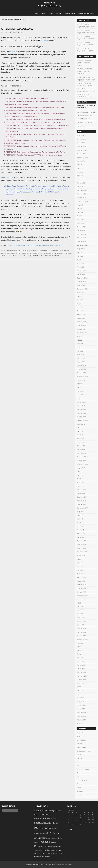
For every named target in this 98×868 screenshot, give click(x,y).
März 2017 (81, 530)
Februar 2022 (81, 314)
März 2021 (81, 355)
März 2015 (81, 618)
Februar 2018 (81, 490)
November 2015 (82, 588)
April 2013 (80, 698)
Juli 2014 (80, 647)
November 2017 (82, 501)
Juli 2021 (80, 340)
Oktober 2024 (81, 198)
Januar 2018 (81, 493)
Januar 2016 (81, 581)
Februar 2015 (81, 621)
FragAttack (45, 40)
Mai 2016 (80, 566)
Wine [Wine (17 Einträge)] (42, 856)
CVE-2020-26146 (11, 256)
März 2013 (81, 702)
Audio (79, 736)
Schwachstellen (49, 256)
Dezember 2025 (82, 146)
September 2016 (82, 552)
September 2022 (82, 289)
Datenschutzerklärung (86, 13)
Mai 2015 (80, 610)
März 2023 (81, 267)
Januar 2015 (81, 625)
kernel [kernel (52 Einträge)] (44, 834)
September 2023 (82, 245)
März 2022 (81, 311)
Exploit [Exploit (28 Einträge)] (55, 823)
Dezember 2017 (82, 497)
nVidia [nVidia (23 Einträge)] (36, 842)
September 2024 (82, 201)
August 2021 (81, 336)
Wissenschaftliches (83, 795)
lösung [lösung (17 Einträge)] (48, 838)
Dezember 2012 (82, 712)
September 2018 (82, 464)
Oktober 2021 (81, 329)
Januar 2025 (81, 187)
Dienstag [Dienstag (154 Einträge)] (40, 823)
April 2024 (80, 219)
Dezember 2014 (82, 628)
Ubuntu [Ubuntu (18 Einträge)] (50, 853)
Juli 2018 (80, 471)
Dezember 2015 (82, 585)
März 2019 (81, 442)
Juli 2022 (80, 296)
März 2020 (81, 398)
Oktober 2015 (81, 592)
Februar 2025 (81, 183)
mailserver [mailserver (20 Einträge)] (54, 838)
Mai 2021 (80, 347)
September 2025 (82, 157)
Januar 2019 (81, 450)
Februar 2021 (81, 358)
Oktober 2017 (81, 504)
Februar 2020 (81, 402)
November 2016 (82, 544)
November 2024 (82, 194)
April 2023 (80, 263)
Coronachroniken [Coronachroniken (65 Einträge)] (42, 818)
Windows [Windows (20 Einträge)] (37, 856)
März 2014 (81, 661)
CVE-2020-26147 (22, 256)
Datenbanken (81, 747)
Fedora (44, 13)
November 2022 (82, 282)
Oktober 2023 (81, 241)
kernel (37, 256)
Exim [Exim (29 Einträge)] (51, 823)
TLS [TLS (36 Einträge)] (46, 853)
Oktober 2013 (81, 680)
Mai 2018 (80, 479)
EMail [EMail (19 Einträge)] (47, 823)
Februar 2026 (81, 139)
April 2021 (80, 351)
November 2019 (82, 413)
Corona (80, 744)
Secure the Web (82, 780)
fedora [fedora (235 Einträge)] (39, 828)
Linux (36, 13)
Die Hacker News (8, 178)
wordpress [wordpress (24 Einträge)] (47, 856)
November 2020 (82, 369)
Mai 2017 (80, 523)
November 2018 (82, 457)
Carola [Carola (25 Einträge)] (59, 811)
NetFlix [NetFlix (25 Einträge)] (60, 838)
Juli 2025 (80, 165)
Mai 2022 (80, 303)
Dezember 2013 (82, 672)
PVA (78, 777)
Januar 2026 (81, 143)
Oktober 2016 (81, 548)
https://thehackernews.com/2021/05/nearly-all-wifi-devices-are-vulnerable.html (37, 245)
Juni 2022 (80, 300)
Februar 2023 (81, 271)
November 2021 (82, 325)
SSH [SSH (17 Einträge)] (56, 850)
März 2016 (81, 574)
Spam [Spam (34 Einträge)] (53, 850)
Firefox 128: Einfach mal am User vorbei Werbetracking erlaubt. (86, 94)
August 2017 (81, 512)
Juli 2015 (80, 603)
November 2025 (82, 150)
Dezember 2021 (82, 322)
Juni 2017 (80, 519)
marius (20, 32)
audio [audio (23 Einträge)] (36, 811)
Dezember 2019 (82, 409)
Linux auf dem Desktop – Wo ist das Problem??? (85, 63)
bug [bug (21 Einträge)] (55, 811)
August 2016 (81, 555)
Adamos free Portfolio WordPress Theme (41, 864)
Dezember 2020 (82, 366)
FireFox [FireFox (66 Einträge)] (47, 828)
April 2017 (80, 526)
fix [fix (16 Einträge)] (52, 828)
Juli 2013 (80, 687)
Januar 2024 (81, 230)
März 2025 (81, 179)
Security (59, 13)
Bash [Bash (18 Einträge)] (40, 811)
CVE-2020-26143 (48, 253)
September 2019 (82, 420)
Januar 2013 (81, 709)
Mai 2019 (80, 435)
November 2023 (82, 238)
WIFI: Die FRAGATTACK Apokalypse (17, 29)
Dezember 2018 (82, 453)
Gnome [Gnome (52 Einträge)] (37, 834)
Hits (87, 112)
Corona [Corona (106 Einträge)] (45, 814)
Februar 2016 (81, 577)
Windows (57, 256)
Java (51, 13)
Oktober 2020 (81, 373)
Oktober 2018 (81, 461)
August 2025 (81, 161)
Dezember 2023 (82, 234)
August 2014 (81, 643)
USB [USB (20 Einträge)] (60, 853)
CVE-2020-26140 (15, 253)
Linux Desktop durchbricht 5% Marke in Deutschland (85, 86)
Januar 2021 (81, 362)
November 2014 (82, 632)
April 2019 (80, 439)
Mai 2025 (80, 172)
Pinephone (81, 773)
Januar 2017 (81, 537)
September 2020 (82, 377)
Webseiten (80, 112)
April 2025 (80, 176)
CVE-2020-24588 (61, 250)
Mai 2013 (80, 694)
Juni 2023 (80, 256)
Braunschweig (70, 13)
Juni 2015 (80, 607)
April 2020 (80, 395)
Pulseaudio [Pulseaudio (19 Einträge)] (51, 847)
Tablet (79, 788)
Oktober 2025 (81, 154)
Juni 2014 (80, 650)
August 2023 (81, 249)
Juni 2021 (80, 344)
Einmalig (92, 112)
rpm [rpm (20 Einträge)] (59, 847)
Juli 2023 (80, 252)
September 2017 (82, 508)
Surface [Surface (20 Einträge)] (60, 850)
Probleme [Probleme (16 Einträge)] (53, 842)
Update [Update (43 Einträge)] (56, 853)
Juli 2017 (80, 515)
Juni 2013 (80, 691)
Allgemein (80, 733)
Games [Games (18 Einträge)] (55, 828)
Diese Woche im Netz (84, 751)
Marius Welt (49, 3)
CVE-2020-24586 (38, 250)
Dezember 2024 (82, 190)
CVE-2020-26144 (59, 253)
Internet (15, 250)
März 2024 (81, 223)
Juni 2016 (80, 563)
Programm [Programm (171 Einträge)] (41, 846)
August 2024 (81, 205)
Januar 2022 (81, 318)
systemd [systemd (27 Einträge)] (37, 853)
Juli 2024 (80, 209)
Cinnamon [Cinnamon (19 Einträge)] (37, 815)
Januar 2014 (81, 669)
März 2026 (81, 136)
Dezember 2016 (82, 541)
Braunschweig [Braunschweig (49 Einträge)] (48, 811)
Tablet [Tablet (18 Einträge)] (43, 853)
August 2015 (81, 599)
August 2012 (81, 723)
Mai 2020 (80, 391)
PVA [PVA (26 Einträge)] (56, 847)
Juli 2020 (80, 384)
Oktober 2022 (81, 285)
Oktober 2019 (81, 417)
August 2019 (81, 424)
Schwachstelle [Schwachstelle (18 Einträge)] (38, 850)
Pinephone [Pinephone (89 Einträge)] (44, 842)
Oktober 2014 (81, 636)
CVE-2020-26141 (26, 253)
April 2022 (80, 307)
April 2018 (80, 482)
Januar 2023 (81, 274)
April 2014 (80, 658)
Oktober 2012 (81, 720)
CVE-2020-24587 (50, 250)
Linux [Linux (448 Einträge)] (51, 833)
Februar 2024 (81, 227)
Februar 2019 (81, 446)
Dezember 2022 (82, 278)
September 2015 (82, 596)
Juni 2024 (80, 212)
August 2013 (81, 683)
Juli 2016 (80, 559)
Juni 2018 (80, 475)
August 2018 (81, 468)
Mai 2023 (80, 260)
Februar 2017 (81, 533)
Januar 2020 (81, 406)
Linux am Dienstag (83, 769)
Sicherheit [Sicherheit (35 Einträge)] (46, 850)
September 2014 (82, 639)
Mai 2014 (80, 654)
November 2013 (82, 676)
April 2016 (80, 570)
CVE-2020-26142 (37, 253)
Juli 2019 (80, 428)
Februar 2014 (81, 665)
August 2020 (81, 380)
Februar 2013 (81, 705)
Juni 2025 (80, 168)
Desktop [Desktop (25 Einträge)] (54, 819)
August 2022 (81, 293)
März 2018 (81, 486)
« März (70, 829)
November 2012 (82, 716)
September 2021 (82, 333)
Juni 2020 (80, 388)
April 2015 (80, 614)
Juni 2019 (80, 431)
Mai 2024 (80, 216)
